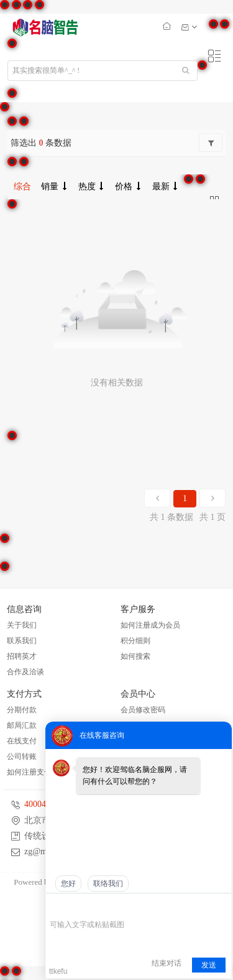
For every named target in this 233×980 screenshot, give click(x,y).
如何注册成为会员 (150, 625)
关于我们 (22, 625)
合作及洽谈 (25, 672)
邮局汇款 (22, 725)
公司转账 (22, 756)
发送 (209, 965)
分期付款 (22, 710)
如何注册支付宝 (33, 772)
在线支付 (22, 741)
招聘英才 (22, 656)
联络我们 (108, 883)
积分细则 (135, 641)
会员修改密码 (143, 710)
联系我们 (22, 641)
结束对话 (167, 963)
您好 (68, 883)
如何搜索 (135, 656)
